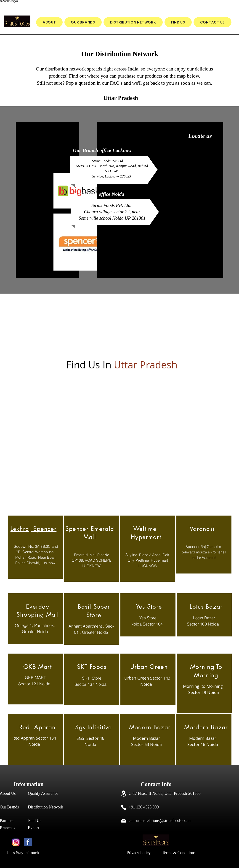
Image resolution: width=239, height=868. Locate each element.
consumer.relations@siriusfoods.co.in (160, 821)
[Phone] (124, 807)
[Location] (124, 794)
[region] (35, 547)
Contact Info (146, 784)
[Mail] (124, 821)
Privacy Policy (139, 853)
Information (29, 784)
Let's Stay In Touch (23, 853)
